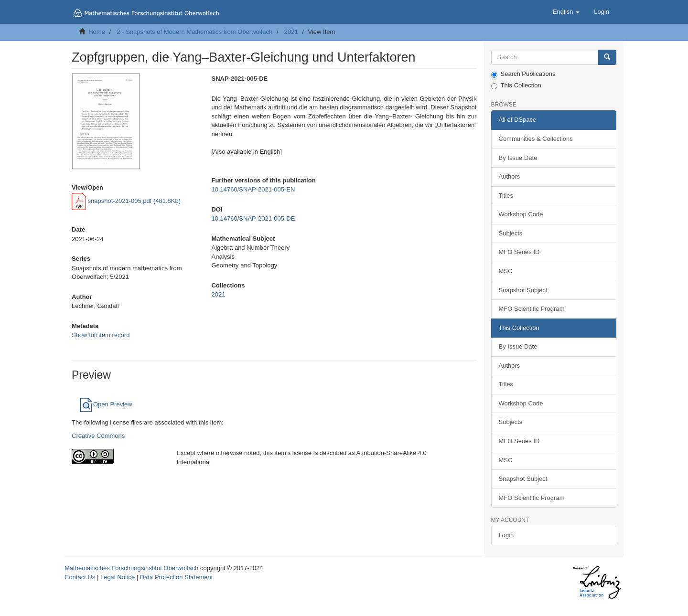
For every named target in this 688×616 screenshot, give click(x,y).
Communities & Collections (536, 139)
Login (506, 535)
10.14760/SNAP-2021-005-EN (253, 189)
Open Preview (106, 404)
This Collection (516, 85)
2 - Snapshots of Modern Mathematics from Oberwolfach (194, 32)
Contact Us (80, 577)
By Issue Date (518, 158)
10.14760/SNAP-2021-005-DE (253, 218)
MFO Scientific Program (532, 309)
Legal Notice (118, 577)
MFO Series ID (519, 252)
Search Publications (523, 74)
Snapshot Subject (523, 290)
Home (97, 32)
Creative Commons (98, 436)
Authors (510, 176)
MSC (506, 271)
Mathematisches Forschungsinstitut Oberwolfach (131, 568)
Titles (506, 196)
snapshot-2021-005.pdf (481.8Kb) (126, 201)
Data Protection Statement (176, 577)
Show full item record (101, 335)
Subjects (511, 233)
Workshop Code (521, 214)
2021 (291, 32)
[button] (566, 12)
